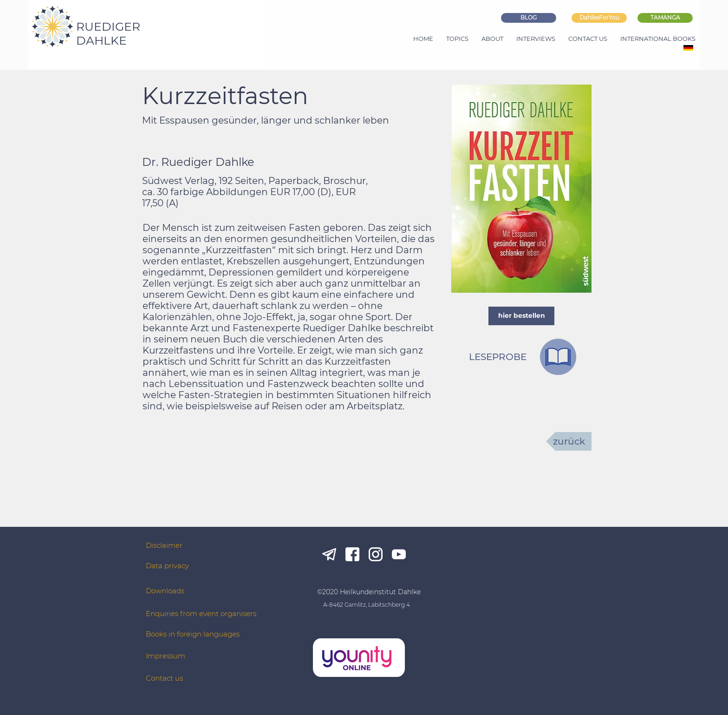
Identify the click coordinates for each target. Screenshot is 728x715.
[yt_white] (399, 554)
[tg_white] (329, 554)
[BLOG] (529, 18)
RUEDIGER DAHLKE (108, 33)
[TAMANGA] (665, 18)
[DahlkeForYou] (599, 18)
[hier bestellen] (521, 316)
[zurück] (569, 441)
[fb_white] (352, 554)
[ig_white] (376, 554)
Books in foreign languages (193, 634)
